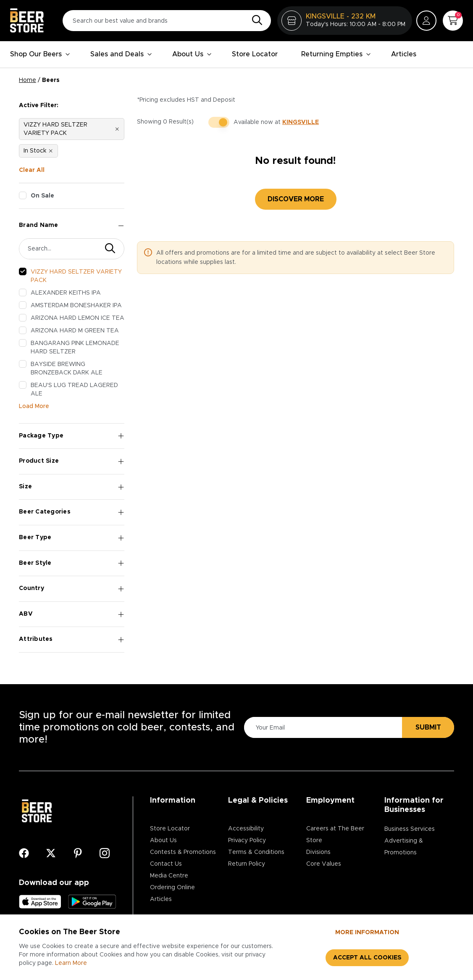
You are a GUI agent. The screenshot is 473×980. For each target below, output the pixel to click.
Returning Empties (336, 54)
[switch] (219, 122)
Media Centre (169, 876)
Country (72, 589)
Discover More (296, 199)
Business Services (410, 829)
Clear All (32, 170)
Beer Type (72, 538)
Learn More (71, 963)
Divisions (318, 852)
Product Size (72, 461)
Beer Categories (72, 512)
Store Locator (255, 54)
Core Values (324, 864)
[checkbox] (23, 195)
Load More (34, 406)
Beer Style (72, 563)
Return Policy (247, 864)
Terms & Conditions (256, 852)
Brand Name (72, 226)
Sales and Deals (121, 54)
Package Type (72, 436)
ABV (72, 614)
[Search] (255, 21)
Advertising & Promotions (404, 847)
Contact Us (166, 864)
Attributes (72, 639)
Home (28, 80)
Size (72, 487)
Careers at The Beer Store (335, 835)
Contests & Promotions (183, 852)
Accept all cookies (367, 958)
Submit (428, 727)
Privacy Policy (247, 840)
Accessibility (246, 829)
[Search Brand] (60, 249)
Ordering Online (172, 888)
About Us (192, 54)
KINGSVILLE (301, 122)
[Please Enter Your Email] (322, 728)
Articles (404, 54)
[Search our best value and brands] (167, 21)
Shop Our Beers (40, 54)
